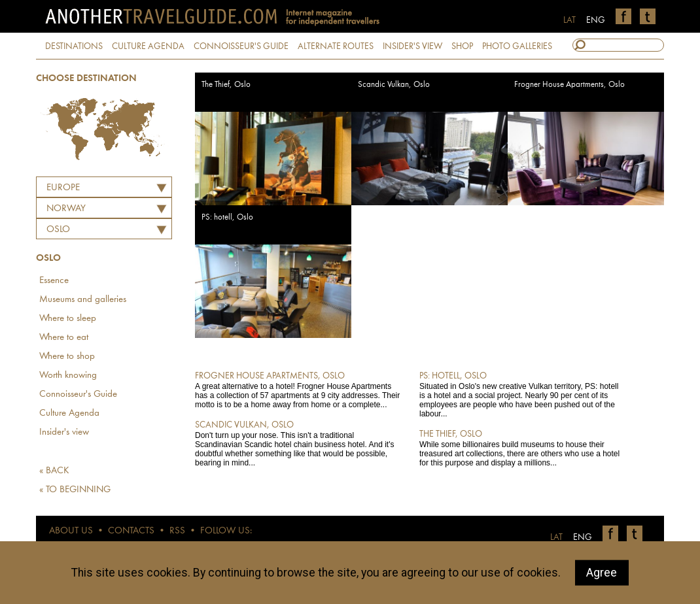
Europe (63, 188)
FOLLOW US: (226, 531)
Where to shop (67, 357)
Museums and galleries (83, 300)
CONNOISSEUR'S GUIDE (241, 46)
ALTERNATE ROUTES (336, 46)
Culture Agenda (69, 413)
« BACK (54, 471)
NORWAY (66, 209)
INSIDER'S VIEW (412, 46)
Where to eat (64, 338)
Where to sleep (68, 319)
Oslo (58, 230)
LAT (569, 20)
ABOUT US (71, 531)
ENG (596, 20)
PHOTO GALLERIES (517, 46)
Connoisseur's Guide (78, 394)
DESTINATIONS (74, 46)
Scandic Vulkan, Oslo (394, 85)
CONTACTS (131, 531)
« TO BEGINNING (75, 490)
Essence (54, 281)
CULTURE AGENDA (148, 46)
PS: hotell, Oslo (227, 217)
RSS (177, 531)
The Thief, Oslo (226, 85)
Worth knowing (68, 376)
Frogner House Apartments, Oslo (569, 85)
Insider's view (64, 432)
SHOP (462, 46)
